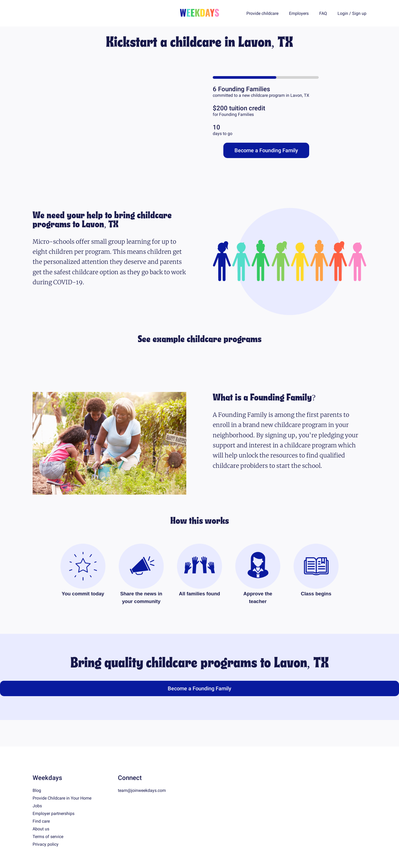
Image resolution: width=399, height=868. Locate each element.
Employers (299, 13)
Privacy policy (46, 844)
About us (41, 829)
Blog (37, 790)
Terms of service (48, 837)
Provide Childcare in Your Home (62, 798)
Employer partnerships (54, 814)
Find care (41, 821)
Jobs (37, 806)
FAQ (323, 13)
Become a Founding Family (266, 150)
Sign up (359, 13)
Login (343, 13)
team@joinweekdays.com (142, 790)
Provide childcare (262, 13)
